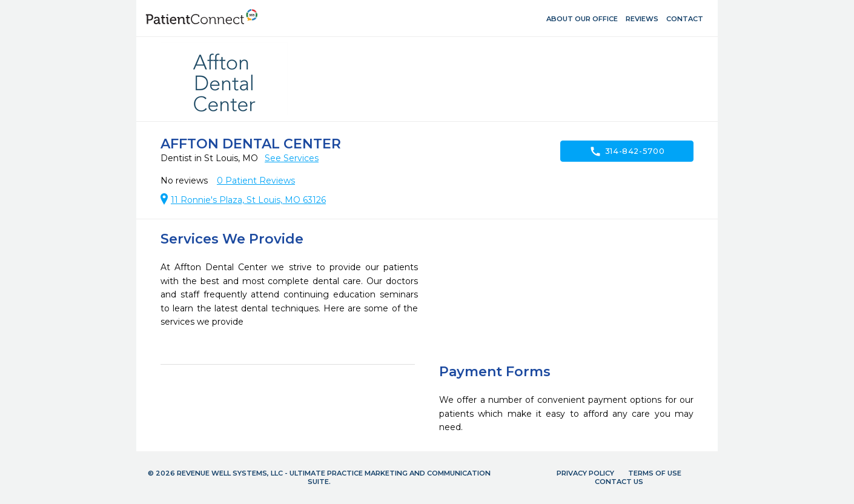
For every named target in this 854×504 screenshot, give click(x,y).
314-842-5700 (627, 151)
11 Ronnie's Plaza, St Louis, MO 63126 (248, 200)
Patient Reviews (256, 181)
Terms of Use (655, 473)
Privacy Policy (585, 473)
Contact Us (619, 482)
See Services (292, 158)
